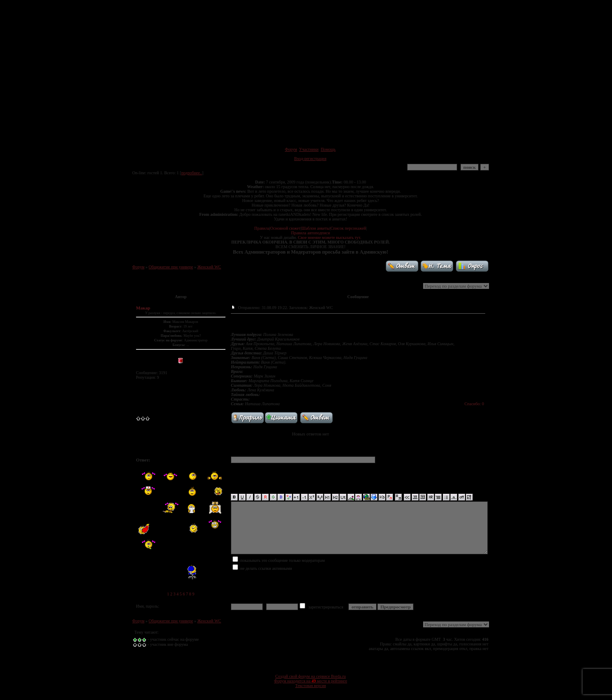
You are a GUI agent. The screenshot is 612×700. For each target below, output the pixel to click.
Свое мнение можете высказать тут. (330, 237)
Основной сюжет (285, 228)
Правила (262, 228)
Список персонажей (348, 228)
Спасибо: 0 (474, 404)
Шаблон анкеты (315, 228)
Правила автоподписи (311, 233)
